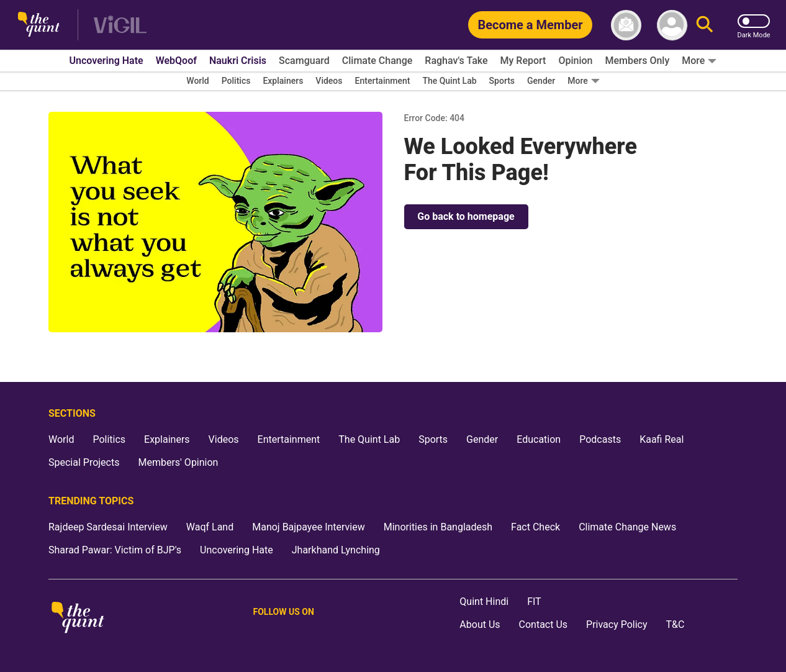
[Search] (705, 25)
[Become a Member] (530, 25)
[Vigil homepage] (120, 25)
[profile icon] (672, 25)
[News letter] (626, 25)
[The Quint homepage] (39, 25)
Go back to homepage (466, 216)
